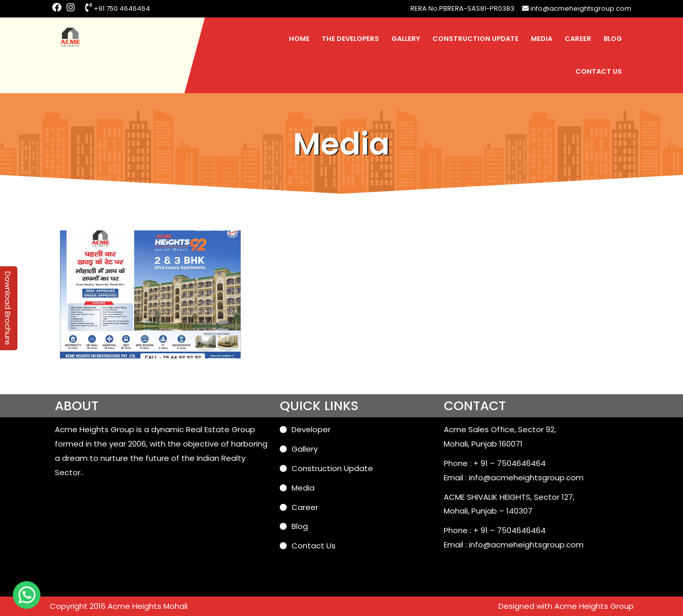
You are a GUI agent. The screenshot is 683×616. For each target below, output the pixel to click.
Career (578, 39)
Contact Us (599, 71)
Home (299, 39)
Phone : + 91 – (470, 463)
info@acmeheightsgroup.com (577, 8)
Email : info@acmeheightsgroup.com (514, 477)
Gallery (406, 39)
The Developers (350, 39)
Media (542, 39)
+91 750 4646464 (118, 8)
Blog (613, 39)
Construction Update (475, 39)
